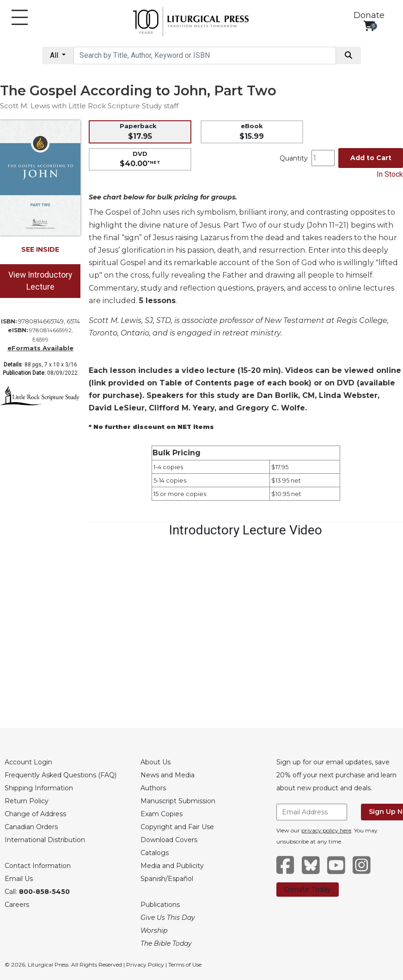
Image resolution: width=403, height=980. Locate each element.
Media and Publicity (172, 866)
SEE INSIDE (40, 249)
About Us (156, 762)
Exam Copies (162, 814)
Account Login (28, 762)
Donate (369, 15)
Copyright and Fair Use (177, 827)
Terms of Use (185, 964)
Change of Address (35, 814)
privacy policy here (326, 830)
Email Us (19, 879)
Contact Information (38, 866)
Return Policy (27, 801)
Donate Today (308, 889)
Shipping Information (39, 788)
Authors (153, 788)
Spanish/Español (167, 879)
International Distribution (45, 840)
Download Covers (169, 840)
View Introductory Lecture (40, 281)
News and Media (168, 775)
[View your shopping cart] (369, 26)
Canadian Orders (31, 827)
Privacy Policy (145, 964)
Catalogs (155, 853)
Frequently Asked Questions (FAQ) (61, 775)
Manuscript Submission (178, 801)
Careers (17, 905)
